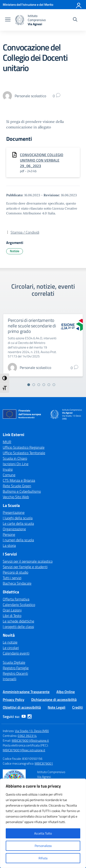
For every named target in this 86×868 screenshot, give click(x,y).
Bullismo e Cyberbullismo (22, 491)
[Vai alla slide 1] (29, 385)
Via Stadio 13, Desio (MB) (32, 731)
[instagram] (30, 716)
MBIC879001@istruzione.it (30, 740)
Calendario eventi (16, 653)
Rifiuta (43, 858)
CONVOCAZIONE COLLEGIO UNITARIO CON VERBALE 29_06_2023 (42, 160)
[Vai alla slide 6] (54, 385)
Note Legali (57, 707)
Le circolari (11, 648)
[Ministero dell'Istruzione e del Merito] (28, 4)
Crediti (78, 707)
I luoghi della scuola (18, 518)
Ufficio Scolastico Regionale (24, 447)
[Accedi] (79, 5)
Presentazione (14, 512)
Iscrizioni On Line (16, 464)
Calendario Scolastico (19, 605)
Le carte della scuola (18, 523)
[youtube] (24, 716)
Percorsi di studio (15, 572)
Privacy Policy (14, 699)
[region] (43, 823)
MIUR (7, 442)
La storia (9, 545)
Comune (9, 475)
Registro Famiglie (16, 668)
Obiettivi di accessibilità (22, 707)
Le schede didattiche (18, 621)
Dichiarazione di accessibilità (54, 699)
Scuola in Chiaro (15, 458)
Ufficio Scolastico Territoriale (24, 453)
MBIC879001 (44, 763)
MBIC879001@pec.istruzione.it (24, 750)
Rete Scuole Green (17, 486)
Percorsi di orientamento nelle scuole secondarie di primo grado (32, 326)
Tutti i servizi (12, 578)
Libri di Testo (12, 616)
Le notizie (10, 642)
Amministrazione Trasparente (26, 692)
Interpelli (10, 679)
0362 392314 (27, 736)
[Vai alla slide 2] (34, 385)
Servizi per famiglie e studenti (25, 567)
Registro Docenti (15, 673)
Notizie (15, 251)
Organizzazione (14, 529)
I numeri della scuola (18, 540)
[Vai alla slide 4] (44, 385)
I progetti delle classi (18, 627)
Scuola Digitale (14, 662)
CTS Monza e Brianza (19, 480)
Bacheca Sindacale (17, 583)
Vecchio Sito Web (16, 497)
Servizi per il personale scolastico (28, 561)
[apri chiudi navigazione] (8, 20)
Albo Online (66, 692)
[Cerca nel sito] (75, 20)
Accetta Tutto (43, 833)
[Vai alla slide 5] (49, 385)
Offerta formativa (16, 599)
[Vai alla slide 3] (39, 385)
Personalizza (43, 846)
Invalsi (8, 469)
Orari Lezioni (12, 610)
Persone (9, 534)
